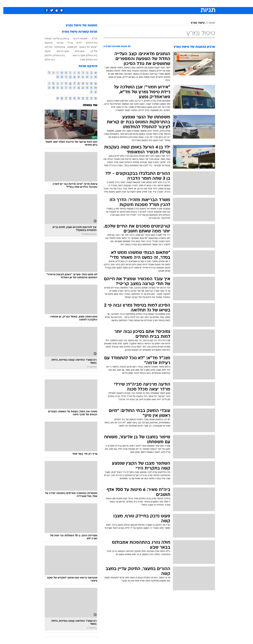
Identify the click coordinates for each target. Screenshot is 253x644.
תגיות (209, 23)
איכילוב (45, 47)
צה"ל (67, 43)
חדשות (189, 3)
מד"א (91, 38)
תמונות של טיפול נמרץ (78, 26)
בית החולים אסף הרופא (82, 55)
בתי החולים (88, 43)
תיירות (112, 3)
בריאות (124, 3)
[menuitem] (187, 4)
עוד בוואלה (87, 105)
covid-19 (69, 47)
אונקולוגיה (56, 47)
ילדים (76, 43)
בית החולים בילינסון (51, 55)
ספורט (177, 3)
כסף (145, 3)
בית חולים (46, 60)
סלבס (154, 3)
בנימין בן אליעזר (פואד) (53, 38)
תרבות (165, 3)
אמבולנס (76, 51)
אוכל (135, 3)
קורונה (57, 43)
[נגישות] (5, 4)
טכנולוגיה (99, 3)
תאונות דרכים (77, 38)
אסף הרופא (59, 51)
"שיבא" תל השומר (85, 47)
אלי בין (91, 51)
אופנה (86, 3)
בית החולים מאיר (85, 60)
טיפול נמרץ (194, 23)
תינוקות (45, 43)
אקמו (44, 51)
